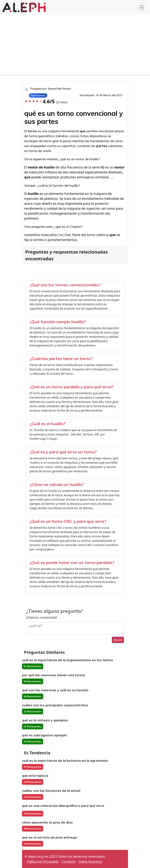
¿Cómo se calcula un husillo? (57, 484)
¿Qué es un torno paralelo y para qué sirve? (72, 387)
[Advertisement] (75, 46)
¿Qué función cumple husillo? (58, 322)
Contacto (69, 861)
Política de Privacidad (43, 861)
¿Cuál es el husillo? (47, 424)
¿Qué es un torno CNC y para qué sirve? (68, 521)
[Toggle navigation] (142, 7)
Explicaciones (38, 95)
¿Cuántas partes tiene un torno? (61, 359)
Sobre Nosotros (90, 861)
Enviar (118, 640)
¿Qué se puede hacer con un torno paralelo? (72, 562)
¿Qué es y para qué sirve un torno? (63, 452)
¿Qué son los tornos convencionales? (65, 285)
